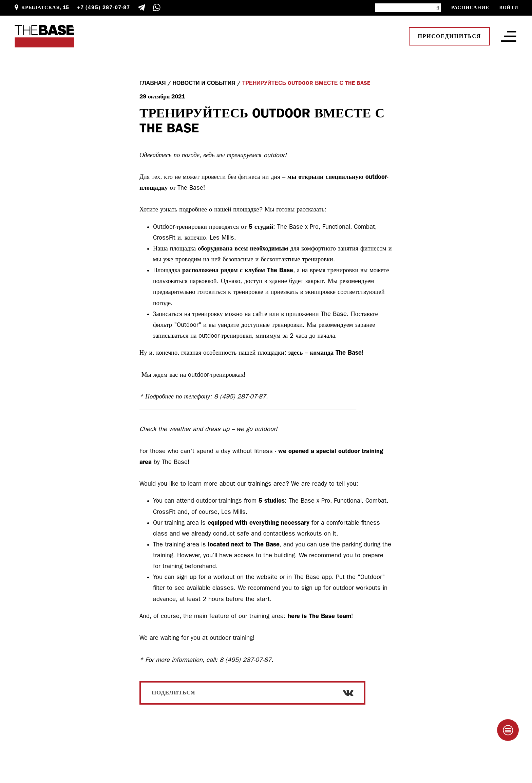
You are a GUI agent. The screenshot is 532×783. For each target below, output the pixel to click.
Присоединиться (450, 36)
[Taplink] (508, 730)
